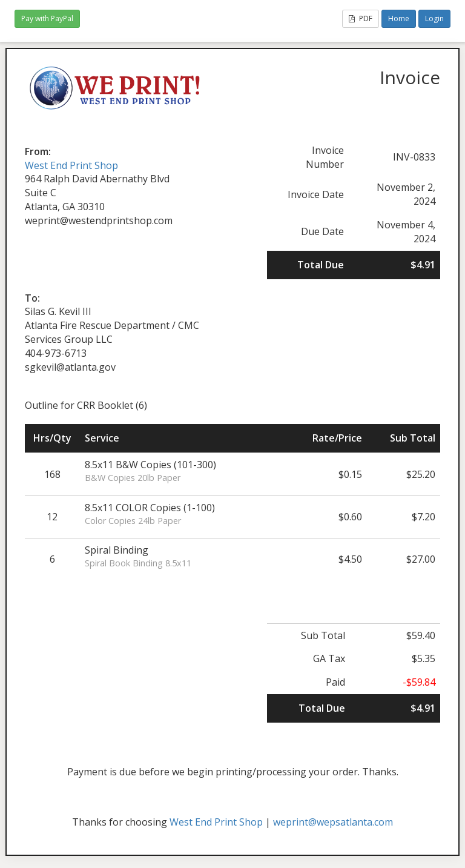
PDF (361, 18)
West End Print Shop (71, 165)
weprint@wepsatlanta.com (333, 822)
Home (399, 18)
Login (434, 18)
